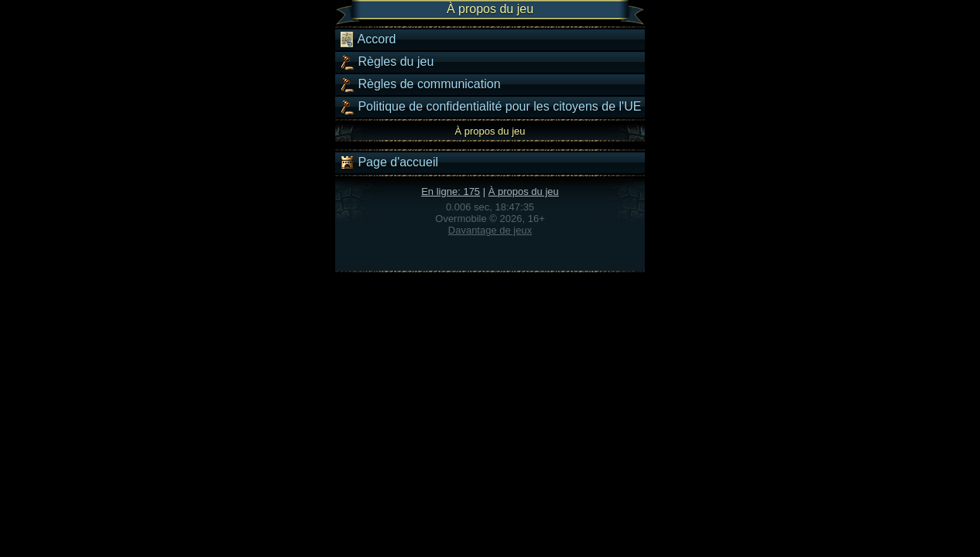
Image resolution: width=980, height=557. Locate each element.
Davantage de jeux (490, 230)
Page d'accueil (389, 162)
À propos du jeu (524, 191)
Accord (367, 39)
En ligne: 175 (451, 191)
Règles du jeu (386, 62)
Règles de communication (420, 84)
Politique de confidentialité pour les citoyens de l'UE (490, 107)
